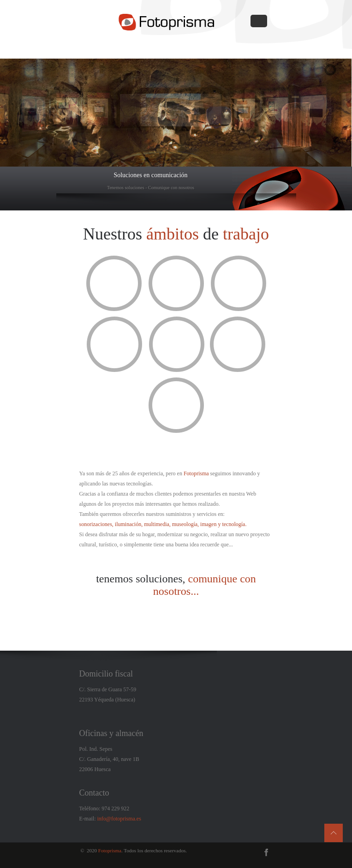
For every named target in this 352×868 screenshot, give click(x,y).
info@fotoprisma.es (119, 819)
